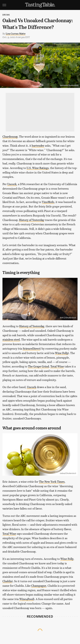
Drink (6, 15)
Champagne (39, 586)
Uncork (12, 184)
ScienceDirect (31, 348)
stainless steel (11, 339)
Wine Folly (61, 353)
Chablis (7, 581)
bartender (38, 145)
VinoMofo (48, 202)
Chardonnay (10, 136)
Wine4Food (26, 599)
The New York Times (52, 481)
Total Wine (57, 366)
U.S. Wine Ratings (38, 168)
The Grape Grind (38, 366)
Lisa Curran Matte (16, 33)
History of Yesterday (32, 220)
